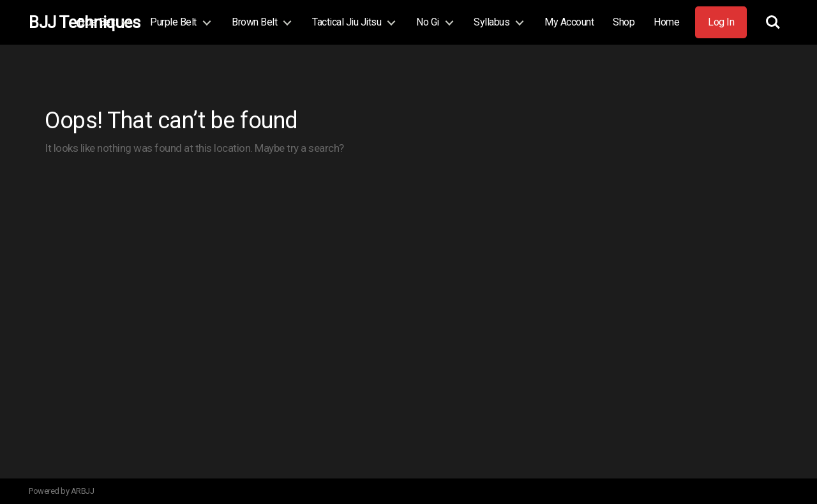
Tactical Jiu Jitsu (347, 22)
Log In (721, 22)
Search (773, 22)
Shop (624, 22)
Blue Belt (97, 22)
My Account (569, 22)
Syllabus (491, 22)
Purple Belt (173, 22)
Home (666, 22)
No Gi (428, 22)
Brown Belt (254, 22)
